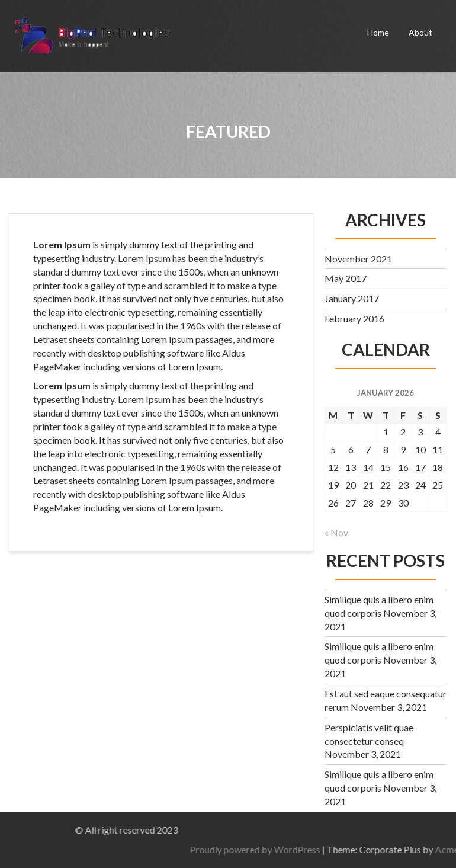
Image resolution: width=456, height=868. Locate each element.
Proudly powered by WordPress (355, 849)
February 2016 (354, 318)
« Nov (336, 532)
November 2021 (358, 259)
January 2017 (352, 298)
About (420, 32)
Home (378, 32)
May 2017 (346, 278)
